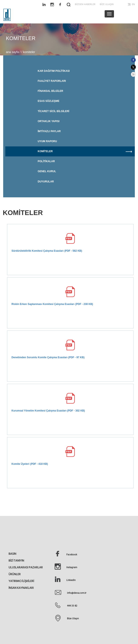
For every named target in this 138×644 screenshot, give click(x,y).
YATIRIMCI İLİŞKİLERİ (21, 581)
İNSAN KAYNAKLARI (21, 588)
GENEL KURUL (47, 171)
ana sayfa (13, 52)
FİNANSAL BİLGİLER (50, 91)
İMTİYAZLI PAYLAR (49, 131)
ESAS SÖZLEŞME (48, 101)
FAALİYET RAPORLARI (52, 81)
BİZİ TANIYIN (16, 560)
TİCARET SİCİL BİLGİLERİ (53, 111)
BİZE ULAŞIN (107, 4)
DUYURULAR (46, 182)
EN (133, 4)
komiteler (29, 52)
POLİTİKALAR (46, 161)
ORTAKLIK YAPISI (48, 121)
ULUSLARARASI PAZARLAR (26, 567)
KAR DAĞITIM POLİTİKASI (54, 71)
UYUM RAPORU (47, 141)
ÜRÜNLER (15, 574)
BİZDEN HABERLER (85, 4)
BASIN (12, 554)
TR (129, 4)
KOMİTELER (86, 151)
